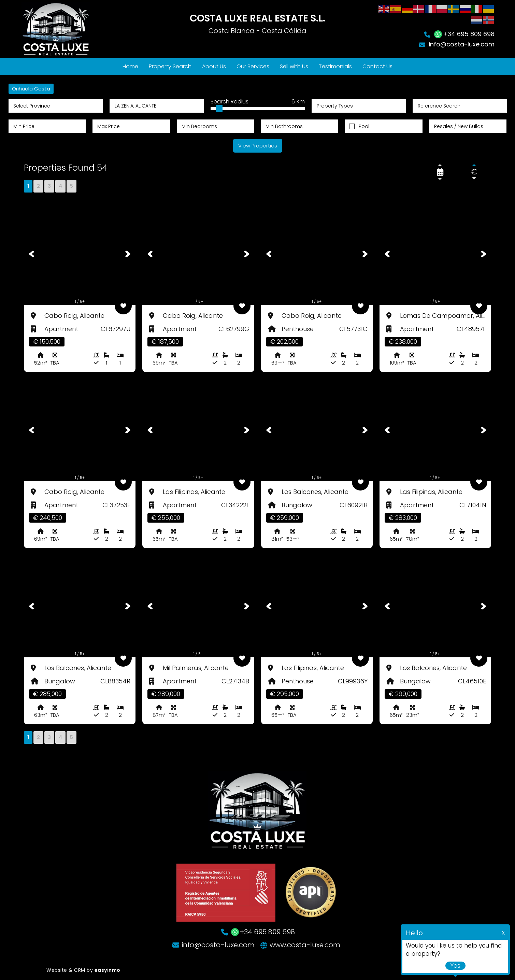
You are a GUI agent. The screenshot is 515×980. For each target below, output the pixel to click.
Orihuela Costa (31, 89)
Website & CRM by (83, 970)
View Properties (258, 146)
